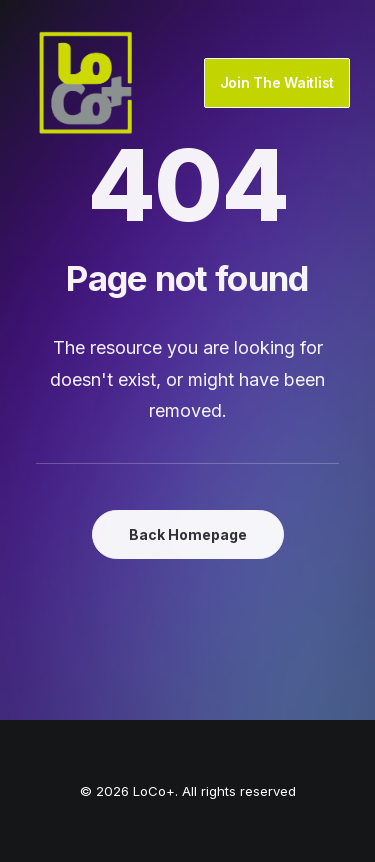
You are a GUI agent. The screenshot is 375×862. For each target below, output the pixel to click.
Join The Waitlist (277, 82)
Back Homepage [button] (188, 534)
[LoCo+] (86, 83)
